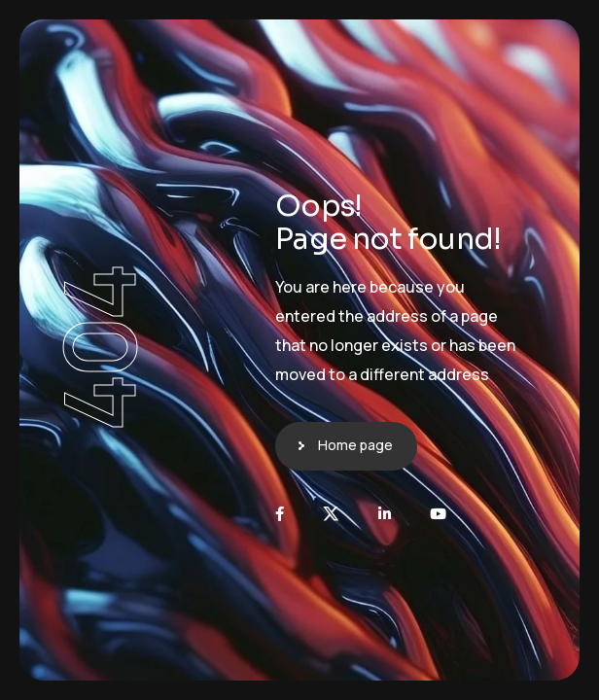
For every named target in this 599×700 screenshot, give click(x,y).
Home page (355, 445)
